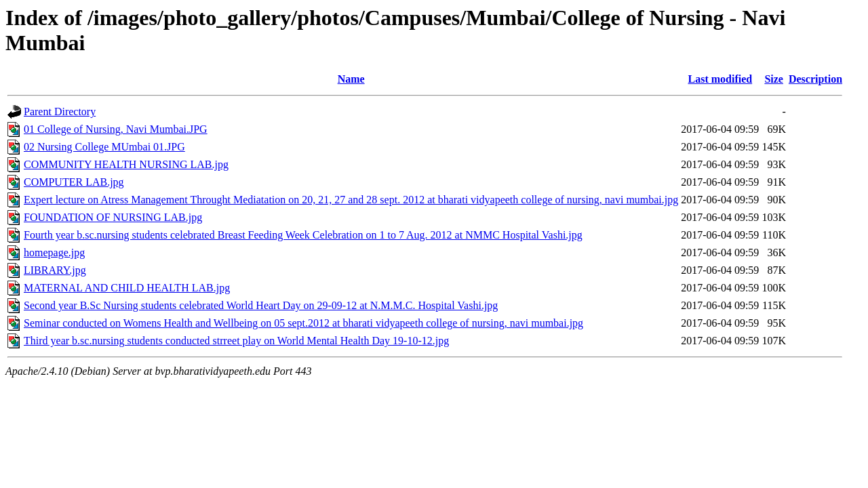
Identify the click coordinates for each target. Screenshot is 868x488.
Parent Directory (60, 111)
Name (351, 79)
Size (774, 79)
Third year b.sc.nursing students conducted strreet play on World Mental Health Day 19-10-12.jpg (236, 341)
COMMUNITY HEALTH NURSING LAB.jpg (126, 164)
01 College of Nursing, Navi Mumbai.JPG (116, 129)
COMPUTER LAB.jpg (74, 182)
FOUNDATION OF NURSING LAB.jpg (113, 217)
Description (815, 79)
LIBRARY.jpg (55, 270)
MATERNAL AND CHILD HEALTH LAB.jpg (127, 288)
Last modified (720, 79)
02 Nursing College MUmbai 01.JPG (104, 147)
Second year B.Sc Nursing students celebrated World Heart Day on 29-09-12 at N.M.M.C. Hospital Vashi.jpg (261, 305)
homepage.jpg (54, 252)
